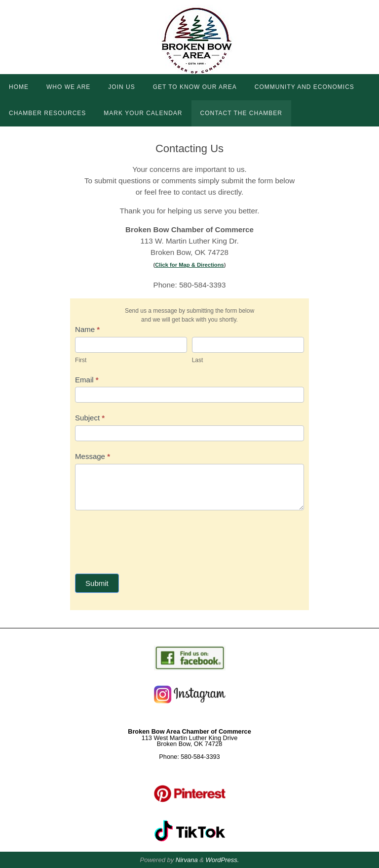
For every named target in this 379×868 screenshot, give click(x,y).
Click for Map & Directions (189, 265)
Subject (90, 418)
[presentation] (150, 539)
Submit (97, 583)
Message (93, 456)
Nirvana (187, 860)
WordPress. (223, 860)
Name (87, 329)
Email (87, 380)
